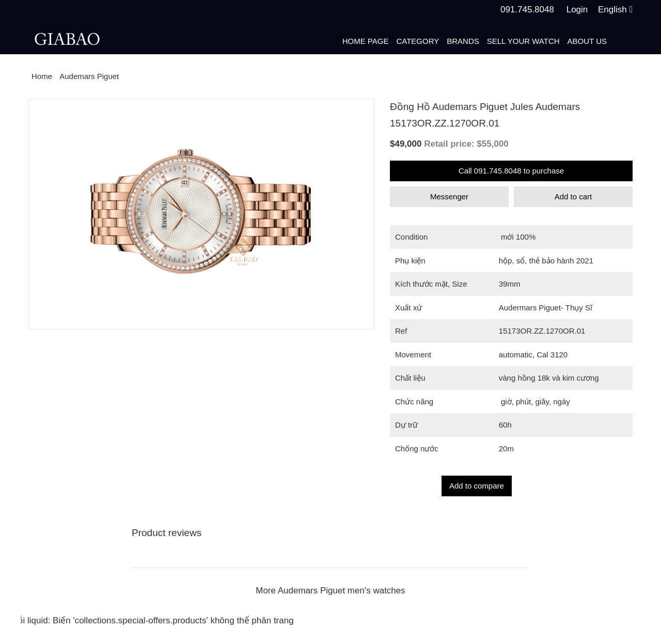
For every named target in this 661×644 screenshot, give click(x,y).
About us (587, 41)
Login (577, 10)
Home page (366, 41)
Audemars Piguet (89, 76)
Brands (463, 41)
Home (42, 76)
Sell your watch (523, 41)
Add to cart (573, 197)
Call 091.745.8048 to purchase (511, 171)
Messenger (449, 197)
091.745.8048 (527, 10)
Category (418, 41)
